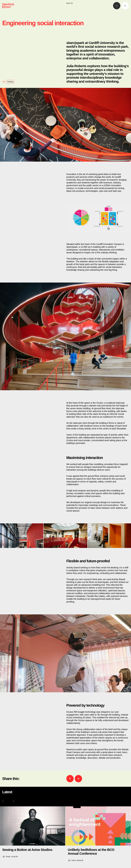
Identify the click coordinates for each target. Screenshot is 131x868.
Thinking (10, 82)
